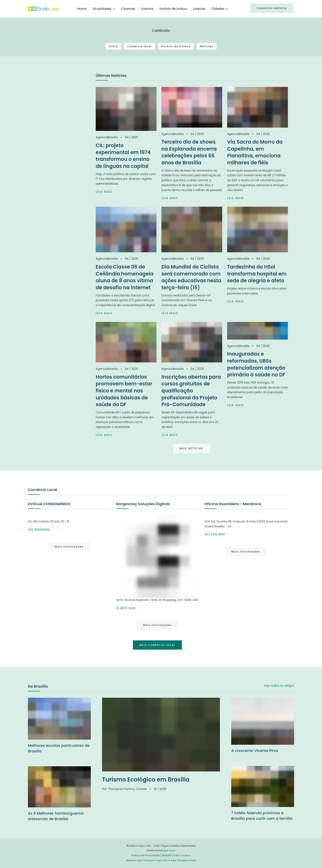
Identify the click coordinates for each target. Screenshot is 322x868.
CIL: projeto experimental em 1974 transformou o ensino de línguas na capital (123, 156)
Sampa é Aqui (153, 860)
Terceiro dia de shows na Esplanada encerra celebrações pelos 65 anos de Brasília (189, 152)
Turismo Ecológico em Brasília (146, 780)
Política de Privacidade (145, 855)
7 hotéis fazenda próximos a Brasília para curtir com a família (262, 816)
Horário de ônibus (173, 9)
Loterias (199, 9)
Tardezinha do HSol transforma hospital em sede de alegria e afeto (257, 274)
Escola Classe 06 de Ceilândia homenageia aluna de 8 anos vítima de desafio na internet (125, 277)
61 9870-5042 (126, 608)
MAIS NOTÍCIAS (191, 448)
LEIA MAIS (104, 192)
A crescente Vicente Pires (255, 751)
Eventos (147, 9)
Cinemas (128, 9)
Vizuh (172, 850)
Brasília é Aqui (187, 860)
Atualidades (102, 9)
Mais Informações (69, 547)
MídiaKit (167, 855)
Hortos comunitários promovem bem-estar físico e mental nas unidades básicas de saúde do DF (124, 391)
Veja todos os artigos (279, 686)
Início (113, 46)
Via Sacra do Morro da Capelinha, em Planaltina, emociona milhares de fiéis (255, 152)
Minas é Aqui (134, 860)
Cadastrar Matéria (272, 8)
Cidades (218, 9)
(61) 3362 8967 (215, 534)
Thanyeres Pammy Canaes (127, 789)
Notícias (207, 46)
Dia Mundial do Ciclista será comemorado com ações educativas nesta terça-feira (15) (191, 277)
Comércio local (139, 46)
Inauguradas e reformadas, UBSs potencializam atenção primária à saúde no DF (256, 364)
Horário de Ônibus (176, 46)
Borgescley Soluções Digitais (143, 504)
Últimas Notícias (111, 76)
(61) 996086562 (39, 530)
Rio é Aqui (170, 860)
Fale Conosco (182, 855)
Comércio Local (43, 490)
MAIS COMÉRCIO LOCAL (157, 645)
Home (82, 9)
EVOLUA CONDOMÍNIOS (49, 504)
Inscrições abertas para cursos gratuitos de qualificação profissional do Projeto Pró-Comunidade (191, 391)
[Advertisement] (59, 103)
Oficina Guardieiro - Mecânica (233, 504)
